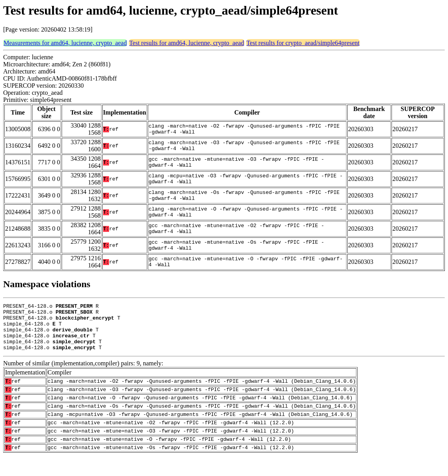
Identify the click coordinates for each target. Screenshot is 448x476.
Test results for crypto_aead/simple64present (303, 43)
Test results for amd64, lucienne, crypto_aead (187, 43)
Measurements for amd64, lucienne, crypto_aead (65, 43)
